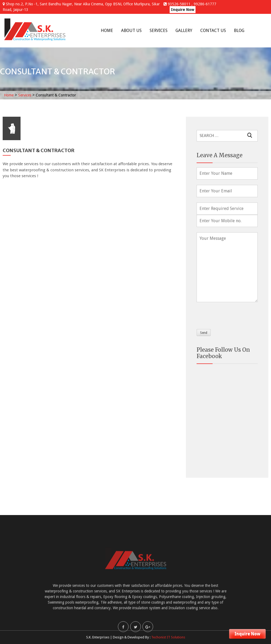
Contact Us (213, 31)
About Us (131, 31)
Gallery (184, 31)
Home (107, 31)
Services (159, 31)
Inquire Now (183, 10)
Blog (239, 31)
